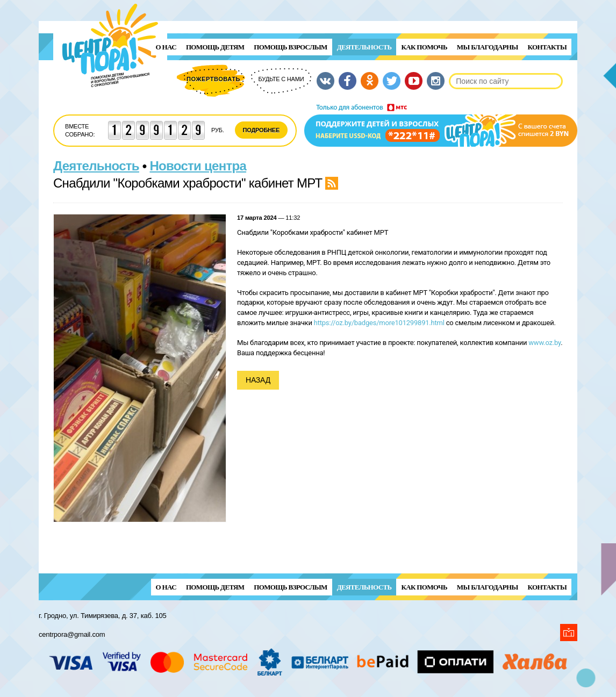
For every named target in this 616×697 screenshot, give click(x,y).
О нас (166, 47)
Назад (258, 380)
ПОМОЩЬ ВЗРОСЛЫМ (290, 47)
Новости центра (198, 166)
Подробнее (262, 130)
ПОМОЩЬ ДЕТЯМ (215, 47)
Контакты (547, 47)
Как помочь (424, 47)
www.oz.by (545, 343)
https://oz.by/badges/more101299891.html (379, 323)
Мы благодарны (488, 47)
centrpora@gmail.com (72, 634)
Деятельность (364, 47)
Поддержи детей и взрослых (441, 125)
